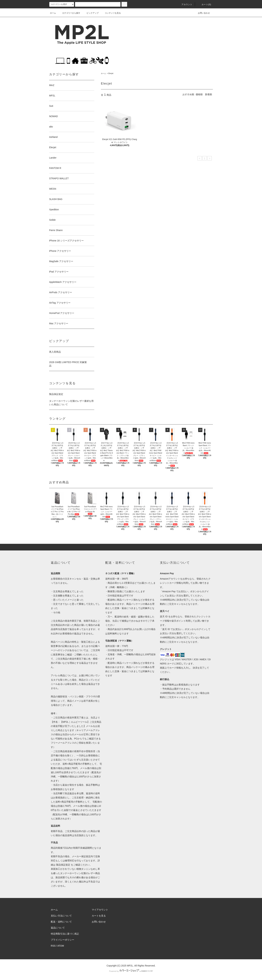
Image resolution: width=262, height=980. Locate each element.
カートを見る (99, 916)
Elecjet (111, 73)
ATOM (61, 946)
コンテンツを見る (111, 13)
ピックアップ (91, 13)
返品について (58, 928)
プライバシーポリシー (62, 940)
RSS (53, 946)
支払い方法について (61, 916)
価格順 (199, 94)
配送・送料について (61, 922)
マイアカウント (100, 910)
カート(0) (204, 5)
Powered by (131, 971)
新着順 (209, 94)
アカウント (185, 5)
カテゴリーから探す (69, 13)
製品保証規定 (56, 394)
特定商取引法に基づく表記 (65, 934)
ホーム (53, 13)
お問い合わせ (202, 13)
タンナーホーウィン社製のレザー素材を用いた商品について (71, 403)
